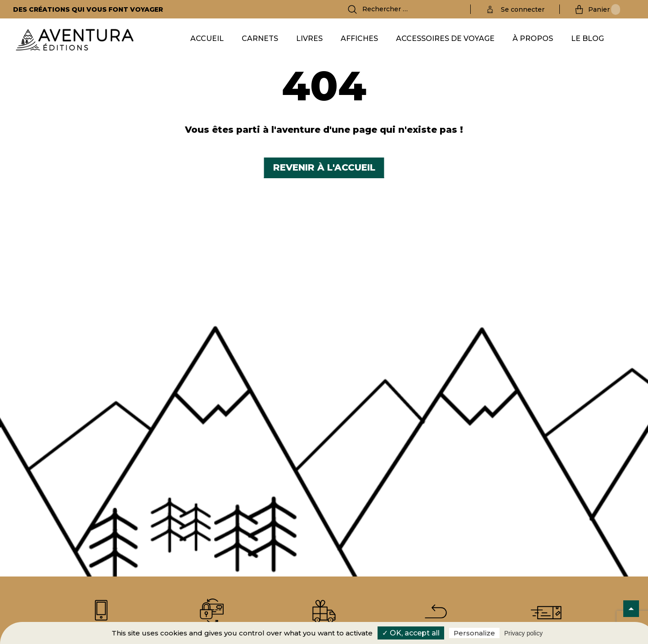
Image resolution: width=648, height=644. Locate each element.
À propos (533, 38)
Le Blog (587, 38)
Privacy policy (523, 633)
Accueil (207, 38)
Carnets (260, 38)
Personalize (474, 633)
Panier (604, 9)
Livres (309, 38)
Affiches (359, 38)
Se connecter (523, 9)
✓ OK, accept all (411, 633)
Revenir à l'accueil (324, 167)
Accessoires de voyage (445, 38)
